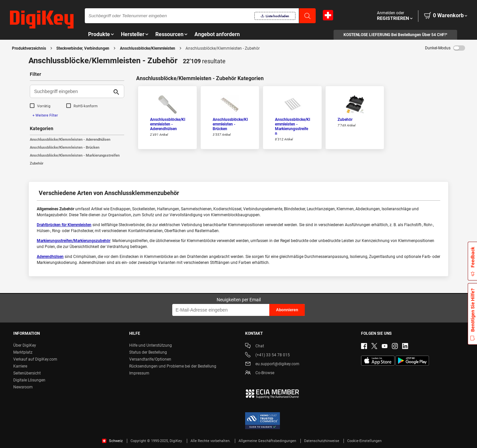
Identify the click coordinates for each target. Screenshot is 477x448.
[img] (42, 20)
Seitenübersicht (27, 373)
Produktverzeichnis (29, 48)
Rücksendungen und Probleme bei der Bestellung (173, 366)
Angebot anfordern (217, 34)
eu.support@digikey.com (272, 364)
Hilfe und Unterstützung (151, 345)
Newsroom (23, 387)
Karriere (20, 366)
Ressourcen (169, 34)
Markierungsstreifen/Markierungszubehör (74, 241)
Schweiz (112, 441)
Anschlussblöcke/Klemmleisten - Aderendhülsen (70, 140)
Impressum (139, 373)
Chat (255, 347)
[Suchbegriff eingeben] (72, 91)
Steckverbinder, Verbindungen (83, 48)
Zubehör (37, 163)
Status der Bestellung (148, 352)
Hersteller (133, 34)
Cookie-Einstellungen (364, 441)
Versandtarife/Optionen (150, 359)
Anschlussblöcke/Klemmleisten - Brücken (65, 148)
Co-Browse (260, 373)
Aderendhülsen (50, 257)
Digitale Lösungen (29, 380)
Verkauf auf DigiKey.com (35, 359)
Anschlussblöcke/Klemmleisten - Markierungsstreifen (75, 155)
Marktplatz (23, 352)
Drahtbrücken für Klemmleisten (64, 225)
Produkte (99, 34)
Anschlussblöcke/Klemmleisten (148, 48)
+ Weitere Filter (45, 115)
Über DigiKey (25, 345)
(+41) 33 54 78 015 (267, 355)
